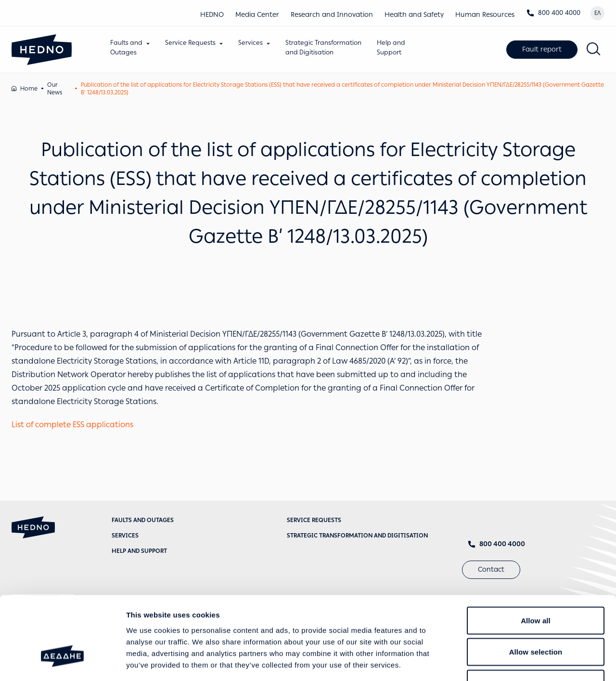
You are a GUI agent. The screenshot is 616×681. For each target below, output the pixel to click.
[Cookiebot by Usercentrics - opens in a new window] (62, 662)
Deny (535, 618)
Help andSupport (391, 47)
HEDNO (212, 15)
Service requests (314, 520)
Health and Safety (414, 15)
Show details (505, 662)
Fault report (542, 49)
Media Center (257, 15)
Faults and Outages (143, 520)
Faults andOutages (127, 47)
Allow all (536, 555)
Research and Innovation (332, 15)
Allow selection (536, 586)
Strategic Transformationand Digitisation (324, 47)
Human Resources (485, 15)
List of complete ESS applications (72, 425)
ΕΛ (597, 13)
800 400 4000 (553, 13)
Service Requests (191, 43)
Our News (55, 89)
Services (251, 43)
